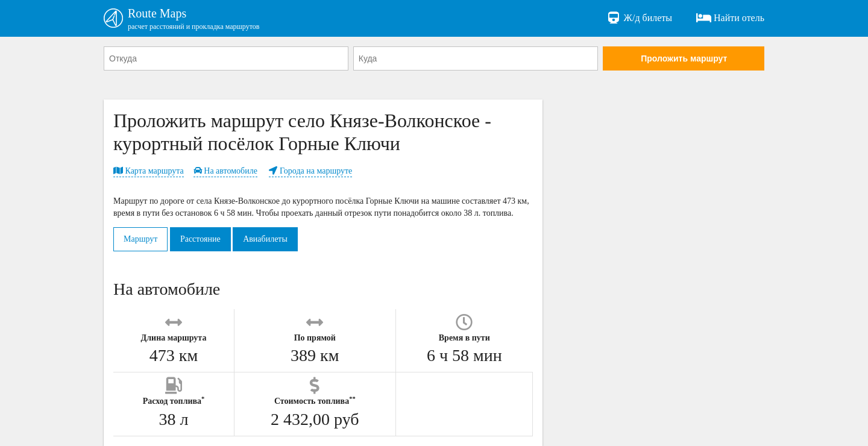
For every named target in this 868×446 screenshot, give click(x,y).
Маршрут (140, 239)
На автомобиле (225, 171)
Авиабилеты (265, 239)
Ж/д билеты (639, 18)
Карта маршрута (149, 171)
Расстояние (200, 239)
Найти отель (730, 18)
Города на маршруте (310, 171)
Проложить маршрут (684, 58)
